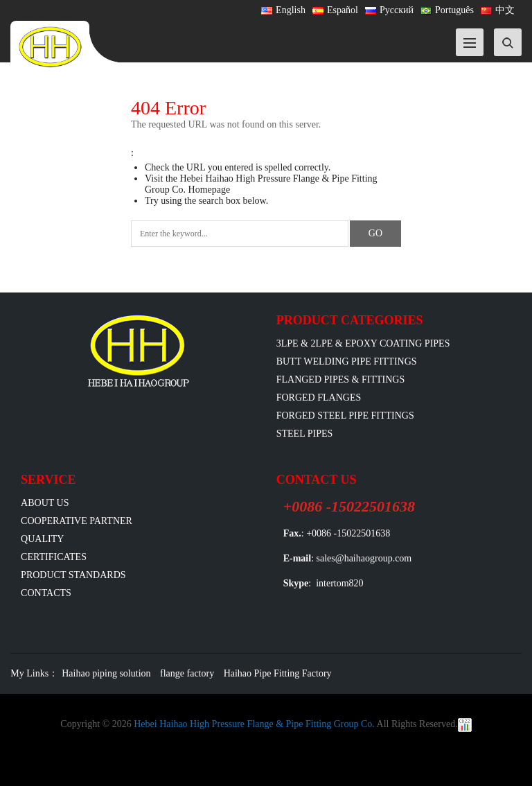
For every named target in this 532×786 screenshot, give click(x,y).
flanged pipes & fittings (341, 379)
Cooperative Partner (77, 521)
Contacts (46, 593)
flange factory (187, 673)
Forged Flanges (319, 398)
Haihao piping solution (106, 673)
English (283, 10)
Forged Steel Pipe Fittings (345, 416)
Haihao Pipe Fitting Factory (278, 673)
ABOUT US (45, 503)
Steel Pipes (305, 434)
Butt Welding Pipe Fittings (347, 361)
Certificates (54, 557)
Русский (389, 10)
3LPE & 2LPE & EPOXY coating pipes (363, 343)
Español (335, 10)
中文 (498, 10)
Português (447, 10)
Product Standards (73, 575)
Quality (42, 539)
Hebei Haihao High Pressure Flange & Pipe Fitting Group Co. (254, 724)
